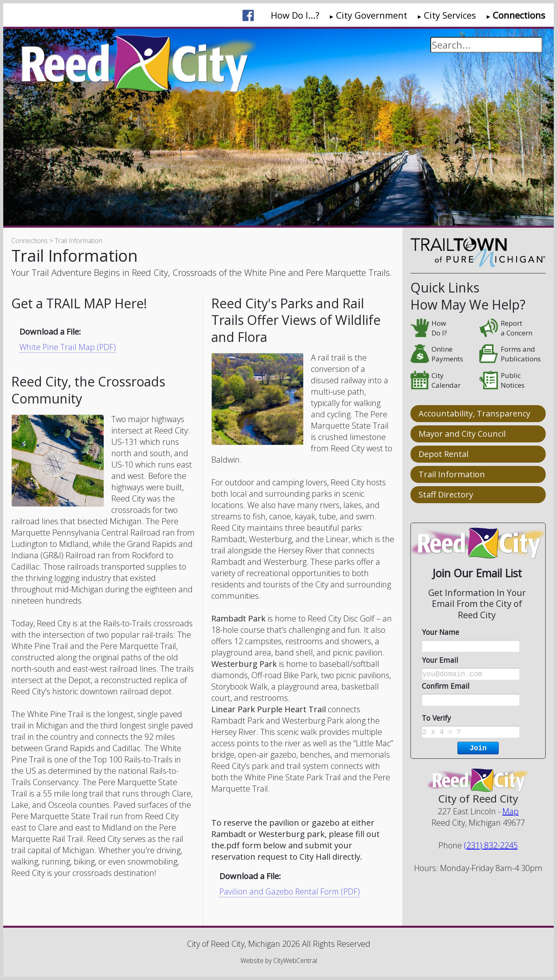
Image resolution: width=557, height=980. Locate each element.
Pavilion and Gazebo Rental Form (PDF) (290, 891)
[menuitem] (248, 15)
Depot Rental (443, 454)
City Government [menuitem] (372, 15)
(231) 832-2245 (491, 845)
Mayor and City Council (462, 434)
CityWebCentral (295, 961)
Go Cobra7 (29, 941)
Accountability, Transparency (474, 413)
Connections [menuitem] (519, 15)
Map (510, 811)
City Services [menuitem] (450, 15)
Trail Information (452, 474)
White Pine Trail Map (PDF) (68, 347)
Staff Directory (446, 494)
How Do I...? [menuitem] (295, 15)
